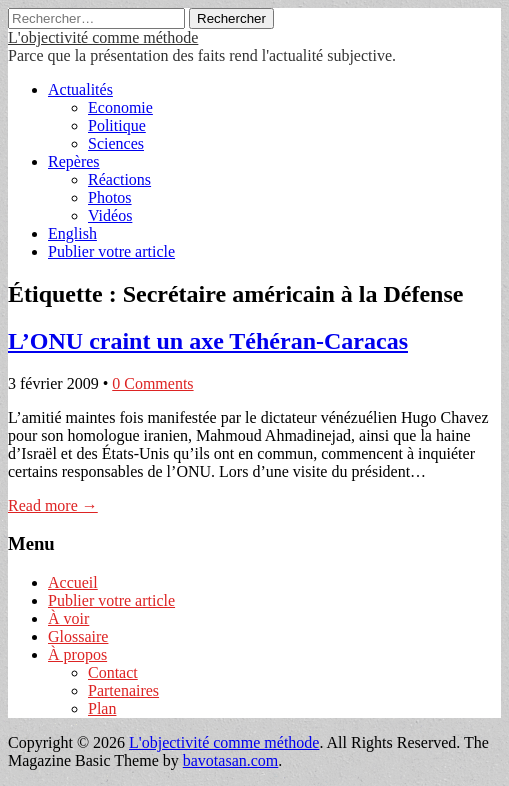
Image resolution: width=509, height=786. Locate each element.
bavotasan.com (231, 760)
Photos (110, 197)
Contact (113, 672)
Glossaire (78, 636)
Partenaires (123, 690)
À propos (77, 654)
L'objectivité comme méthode (103, 37)
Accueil (73, 582)
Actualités (80, 89)
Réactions (119, 179)
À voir (68, 618)
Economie (120, 107)
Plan (102, 708)
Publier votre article (111, 251)
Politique (117, 125)
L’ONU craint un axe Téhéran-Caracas (208, 341)
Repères (74, 161)
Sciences (116, 143)
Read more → (53, 505)
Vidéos (110, 215)
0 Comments (152, 383)
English (72, 233)
